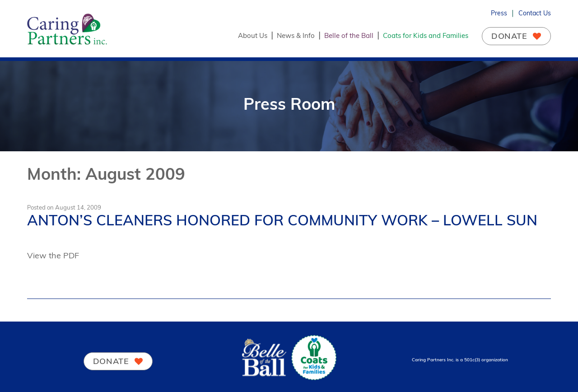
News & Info (296, 35)
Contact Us (535, 13)
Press (499, 13)
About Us (253, 35)
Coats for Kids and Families (426, 35)
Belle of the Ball (349, 35)
